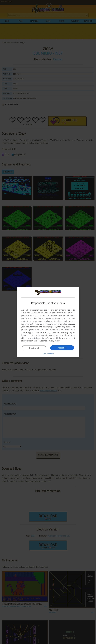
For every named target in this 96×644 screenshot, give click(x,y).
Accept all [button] (62, 348)
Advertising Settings (38, 338)
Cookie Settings (40, 341)
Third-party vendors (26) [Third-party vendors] (46, 324)
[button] (48, 354)
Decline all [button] (34, 348)
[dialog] (48, 322)
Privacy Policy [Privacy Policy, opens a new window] (54, 341)
